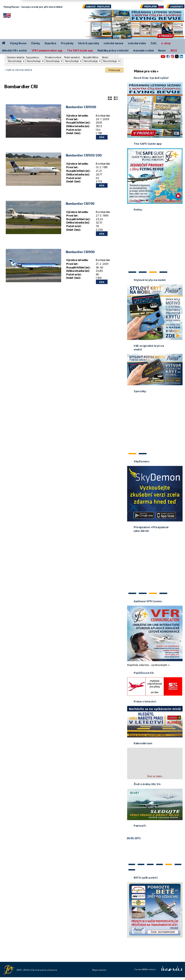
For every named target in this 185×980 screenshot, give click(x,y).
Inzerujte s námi (143, 50)
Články (36, 43)
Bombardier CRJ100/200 (84, 155)
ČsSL (154, 43)
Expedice (51, 43)
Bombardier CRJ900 (80, 251)
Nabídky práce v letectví (113, 50)
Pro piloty (67, 43)
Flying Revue (18, 43)
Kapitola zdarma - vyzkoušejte (147, 665)
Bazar (162, 50)
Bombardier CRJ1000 (81, 107)
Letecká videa (137, 43)
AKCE (174, 50)
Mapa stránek (99, 969)
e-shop (166, 43)
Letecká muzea (113, 43)
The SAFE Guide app (80, 50)
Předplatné (152, 8)
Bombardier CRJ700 (80, 203)
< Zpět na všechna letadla (18, 70)
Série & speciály (89, 43)
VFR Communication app (47, 50)
